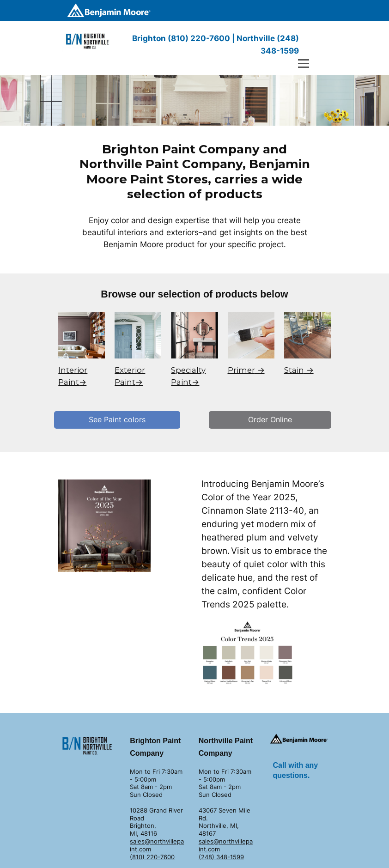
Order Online (270, 419)
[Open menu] (304, 63)
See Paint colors (117, 419)
